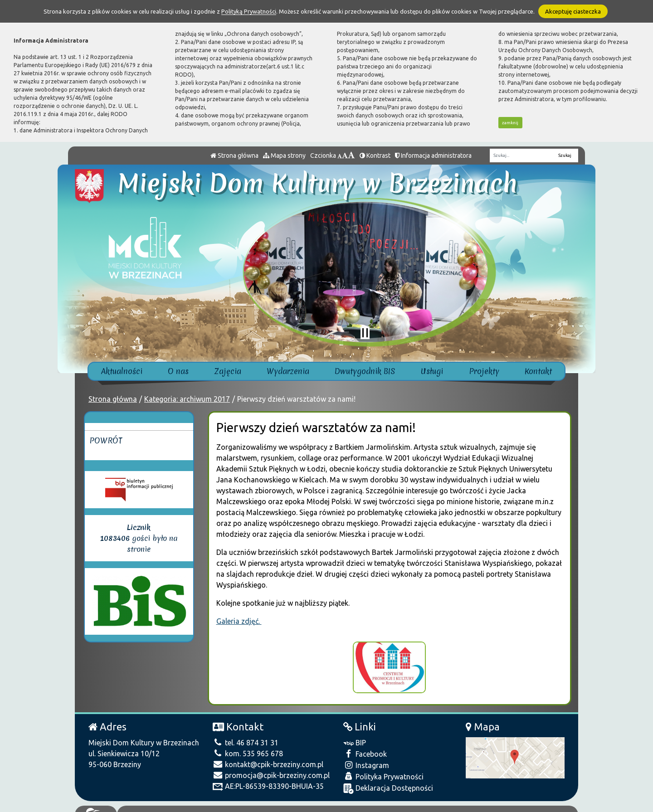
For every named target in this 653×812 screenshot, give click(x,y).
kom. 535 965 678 (248, 746)
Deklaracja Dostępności (388, 781)
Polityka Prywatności (383, 769)
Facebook (365, 746)
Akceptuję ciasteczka (573, 11)
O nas (178, 371)
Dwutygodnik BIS (365, 371)
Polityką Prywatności (249, 11)
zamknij (510, 123)
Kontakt (538, 371)
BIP (355, 735)
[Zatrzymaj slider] (365, 333)
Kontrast (375, 156)
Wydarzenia (288, 371)
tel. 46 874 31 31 (246, 735)
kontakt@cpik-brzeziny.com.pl (268, 757)
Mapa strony (284, 156)
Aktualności (122, 371)
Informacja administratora (433, 156)
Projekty (484, 371)
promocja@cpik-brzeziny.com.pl (271, 768)
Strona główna (234, 156)
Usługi (432, 371)
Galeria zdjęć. (239, 621)
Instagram (366, 758)
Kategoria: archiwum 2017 (187, 399)
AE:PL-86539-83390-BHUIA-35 (268, 779)
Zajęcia (228, 371)
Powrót (106, 440)
